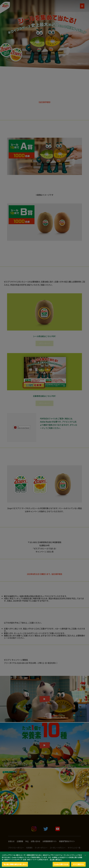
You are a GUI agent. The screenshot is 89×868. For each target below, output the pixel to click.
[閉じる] (85, 858)
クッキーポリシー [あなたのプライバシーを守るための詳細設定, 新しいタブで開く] (56, 862)
